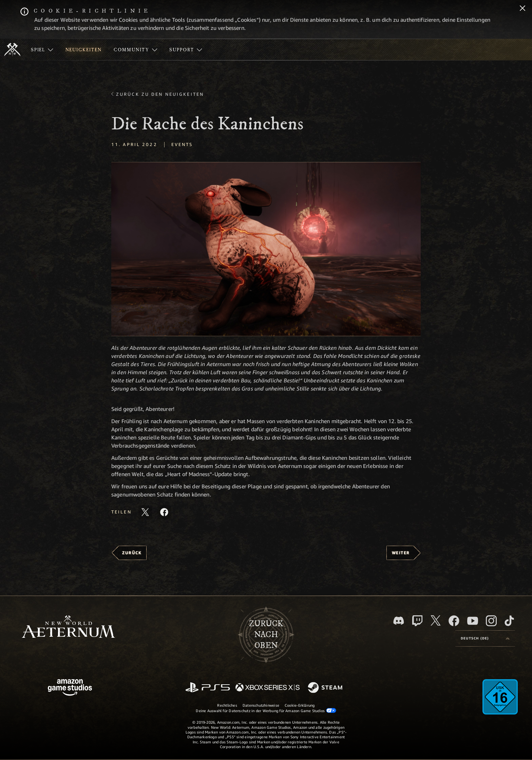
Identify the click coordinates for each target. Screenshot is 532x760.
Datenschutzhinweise (261, 705)
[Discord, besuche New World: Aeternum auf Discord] (399, 621)
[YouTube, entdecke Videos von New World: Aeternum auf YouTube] (473, 621)
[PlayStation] (208, 688)
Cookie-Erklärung (300, 705)
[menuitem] (42, 50)
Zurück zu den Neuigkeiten (160, 94)
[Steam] (326, 688)
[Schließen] (522, 9)
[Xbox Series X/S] (268, 688)
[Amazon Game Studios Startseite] (70, 688)
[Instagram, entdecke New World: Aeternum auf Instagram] (491, 621)
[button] (266, 249)
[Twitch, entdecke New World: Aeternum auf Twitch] (417, 621)
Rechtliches (227, 705)
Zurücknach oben (266, 635)
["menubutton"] (42, 50)
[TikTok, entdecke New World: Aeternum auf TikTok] (509, 621)
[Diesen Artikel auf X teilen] (145, 512)
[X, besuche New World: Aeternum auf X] (436, 620)
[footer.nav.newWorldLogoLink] (68, 627)
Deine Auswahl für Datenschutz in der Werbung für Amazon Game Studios (266, 710)
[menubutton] (485, 638)
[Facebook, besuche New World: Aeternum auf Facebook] (454, 621)
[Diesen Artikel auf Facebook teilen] (164, 512)
